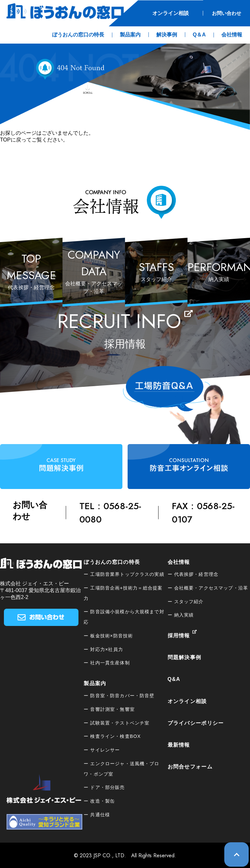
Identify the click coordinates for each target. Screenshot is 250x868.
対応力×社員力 (106, 649)
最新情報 (179, 745)
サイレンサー (105, 750)
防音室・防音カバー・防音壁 (122, 695)
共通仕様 (100, 814)
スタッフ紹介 (189, 601)
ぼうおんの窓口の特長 (112, 561)
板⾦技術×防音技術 (111, 635)
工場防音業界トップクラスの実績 (127, 574)
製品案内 (95, 683)
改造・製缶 (103, 801)
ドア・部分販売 (107, 787)
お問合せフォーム (190, 766)
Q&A (174, 679)
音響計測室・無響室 (112, 709)
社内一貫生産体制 (110, 662)
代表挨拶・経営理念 (196, 574)
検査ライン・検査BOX (115, 736)
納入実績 (184, 615)
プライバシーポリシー (196, 722)
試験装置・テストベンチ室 (120, 722)
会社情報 (179, 561)
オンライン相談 (165, 13)
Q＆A (199, 34)
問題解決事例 (185, 657)
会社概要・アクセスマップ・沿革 (211, 587)
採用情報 (179, 635)
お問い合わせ (224, 13)
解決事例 (167, 34)
